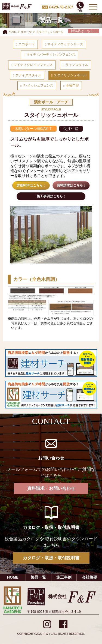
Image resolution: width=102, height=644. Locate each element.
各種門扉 (72, 85)
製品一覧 (26, 32)
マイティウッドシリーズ (65, 44)
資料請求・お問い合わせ (51, 488)
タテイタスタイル (28, 75)
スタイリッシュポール (70, 75)
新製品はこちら (82, 31)
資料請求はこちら (70, 185)
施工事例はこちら (50, 196)
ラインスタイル (77, 65)
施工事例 (64, 577)
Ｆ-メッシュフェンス (38, 85)
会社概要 (89, 577)
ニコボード (27, 44)
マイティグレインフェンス (33, 65)
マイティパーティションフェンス (51, 55)
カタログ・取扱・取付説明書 (51, 558)
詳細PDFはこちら (30, 185)
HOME (13, 32)
